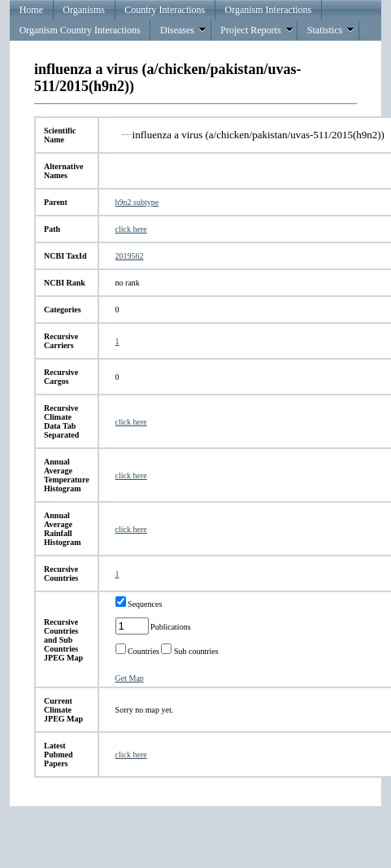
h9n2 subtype (137, 202)
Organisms (84, 10)
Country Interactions (165, 10)
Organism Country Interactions (80, 30)
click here (131, 229)
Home (31, 10)
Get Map (130, 678)
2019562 (130, 256)
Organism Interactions (269, 10)
